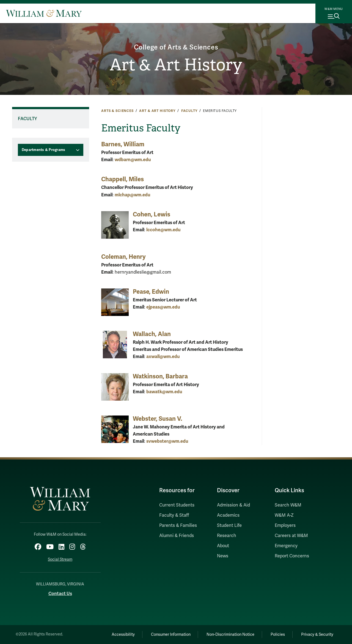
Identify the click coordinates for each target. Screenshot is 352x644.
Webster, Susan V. (158, 419)
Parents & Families (178, 525)
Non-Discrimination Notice (230, 635)
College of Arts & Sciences (176, 47)
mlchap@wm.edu (132, 195)
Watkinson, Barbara (160, 376)
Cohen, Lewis (152, 214)
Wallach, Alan (152, 334)
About (223, 546)
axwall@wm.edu (163, 357)
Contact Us (60, 594)
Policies (278, 635)
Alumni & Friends (177, 536)
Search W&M (288, 505)
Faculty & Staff (174, 515)
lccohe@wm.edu (163, 230)
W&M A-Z (284, 515)
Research (227, 536)
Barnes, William (123, 144)
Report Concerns (292, 556)
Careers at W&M (291, 536)
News (223, 556)
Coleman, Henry (123, 257)
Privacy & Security (317, 635)
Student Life (229, 525)
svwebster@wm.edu (167, 441)
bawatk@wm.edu (164, 392)
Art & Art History (176, 65)
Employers (285, 525)
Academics (228, 515)
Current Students (177, 505)
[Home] (44, 13)
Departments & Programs (44, 150)
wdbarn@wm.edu (133, 160)
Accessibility (123, 635)
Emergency (286, 546)
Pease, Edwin (151, 292)
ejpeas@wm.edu (163, 307)
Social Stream (60, 559)
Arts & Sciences (117, 111)
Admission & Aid (233, 505)
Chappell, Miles (123, 179)
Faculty (189, 111)
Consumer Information (171, 635)
